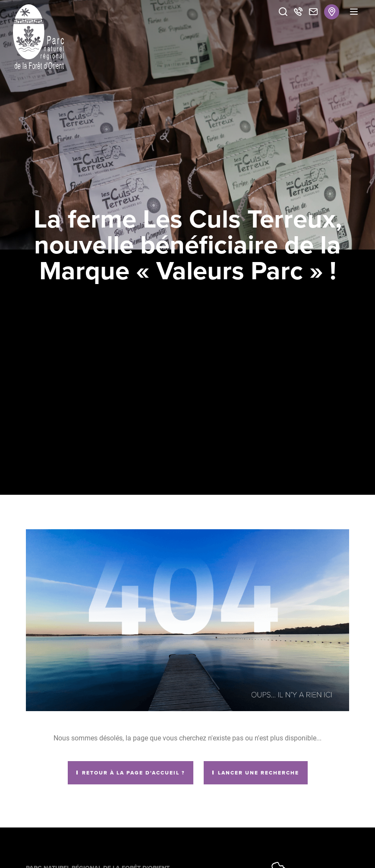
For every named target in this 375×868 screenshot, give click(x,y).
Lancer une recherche (258, 773)
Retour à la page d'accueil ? (133, 773)
